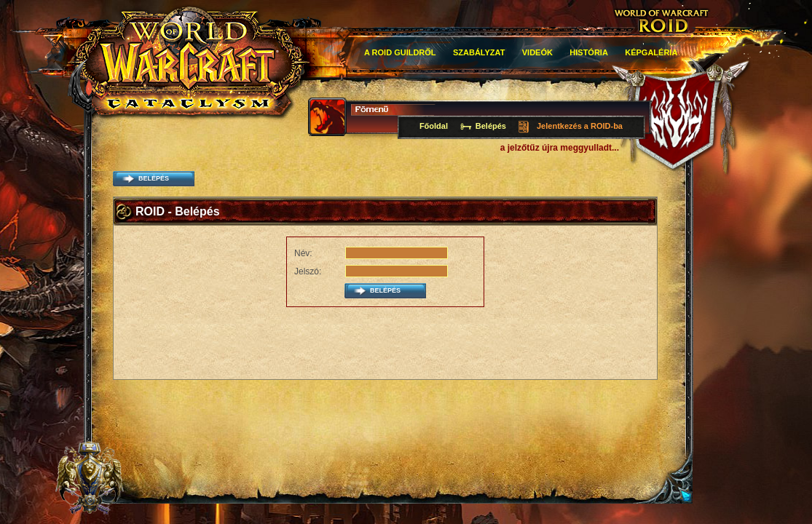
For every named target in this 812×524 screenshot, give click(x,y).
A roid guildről (400, 52)
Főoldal (434, 126)
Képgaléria (651, 52)
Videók (537, 52)
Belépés (491, 126)
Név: (303, 253)
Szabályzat (479, 52)
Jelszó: (308, 271)
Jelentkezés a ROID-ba (580, 126)
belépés (154, 178)
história (589, 52)
